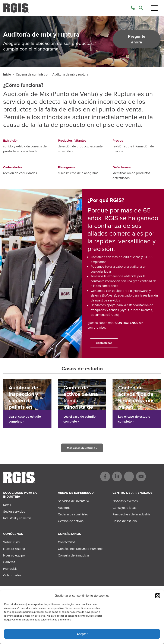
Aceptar (82, 634)
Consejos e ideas (124, 508)
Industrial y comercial (18, 518)
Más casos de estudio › (82, 448)
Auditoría (64, 508)
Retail (7, 505)
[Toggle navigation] (154, 8)
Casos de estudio (125, 521)
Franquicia (10, 569)
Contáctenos (104, 343)
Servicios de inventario (73, 501)
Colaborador (12, 575)
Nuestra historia (14, 549)
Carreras (9, 562)
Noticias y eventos (125, 501)
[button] (158, 596)
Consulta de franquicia (73, 555)
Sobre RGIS (11, 542)
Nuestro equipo (14, 555)
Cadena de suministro (32, 74)
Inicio (7, 74)
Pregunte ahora (137, 39)
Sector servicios (14, 512)
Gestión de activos (71, 521)
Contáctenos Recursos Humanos (81, 549)
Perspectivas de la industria (131, 514)
